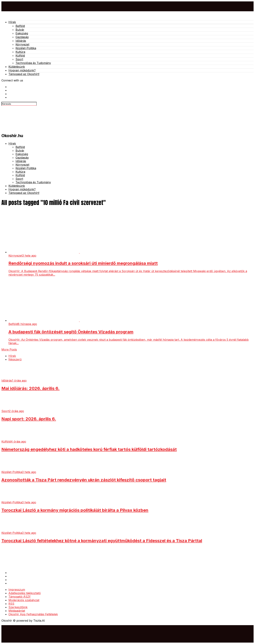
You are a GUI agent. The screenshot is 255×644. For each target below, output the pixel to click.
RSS (11, 604)
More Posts (9, 349)
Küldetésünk (17, 67)
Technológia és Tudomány (33, 63)
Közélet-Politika (26, 48)
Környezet (22, 44)
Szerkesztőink (18, 607)
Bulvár (20, 30)
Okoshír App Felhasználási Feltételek (33, 614)
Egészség (22, 33)
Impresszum (17, 590)
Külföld (20, 56)
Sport (19, 59)
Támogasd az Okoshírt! (24, 74)
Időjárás (21, 41)
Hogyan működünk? (22, 70)
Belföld (20, 26)
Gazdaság (22, 37)
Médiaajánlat (17, 611)
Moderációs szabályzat (24, 600)
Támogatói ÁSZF (20, 597)
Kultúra (20, 52)
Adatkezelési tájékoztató (25, 593)
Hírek (12, 22)
